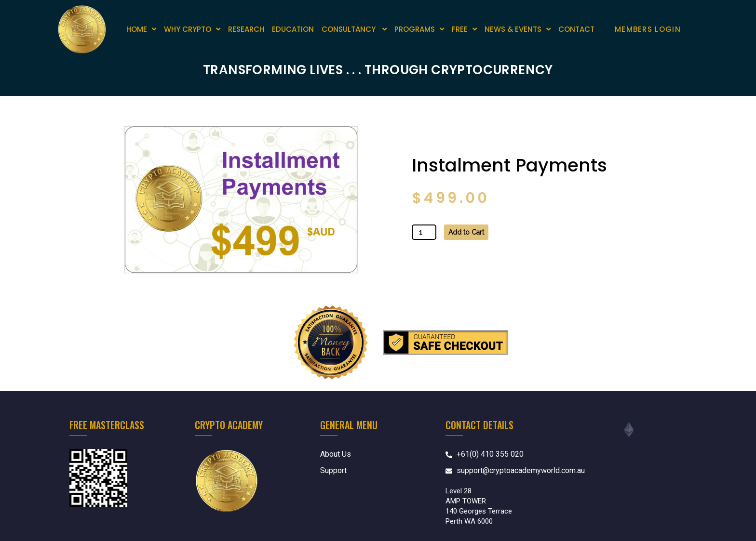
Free (464, 29)
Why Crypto (192, 29)
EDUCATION (293, 29)
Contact (576, 29)
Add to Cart (466, 232)
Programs (419, 29)
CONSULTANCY (354, 29)
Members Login (648, 29)
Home (141, 29)
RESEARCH (246, 29)
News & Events (518, 29)
